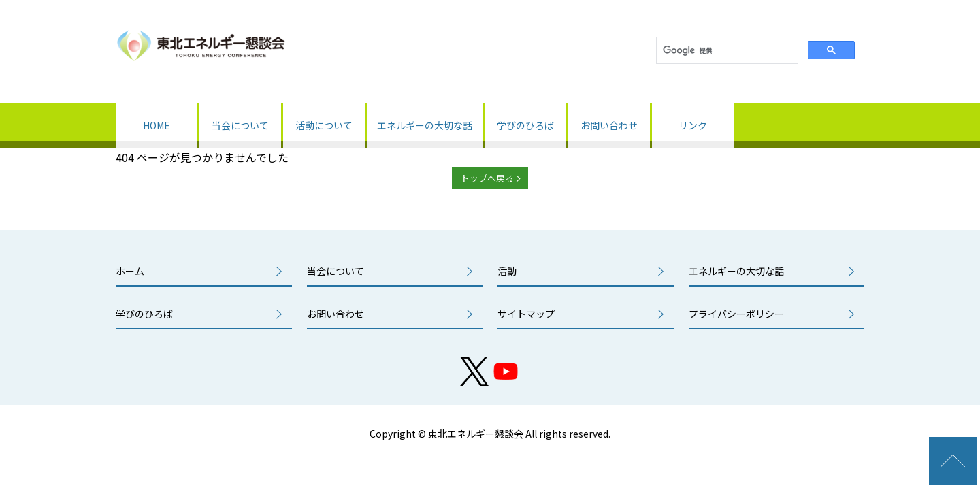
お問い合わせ (609, 125)
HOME (157, 125)
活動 (507, 271)
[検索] (726, 51)
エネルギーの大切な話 (425, 125)
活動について (324, 125)
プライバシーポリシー (736, 314)
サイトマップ (526, 314)
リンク (693, 125)
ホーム (130, 271)
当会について (240, 125)
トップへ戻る (487, 178)
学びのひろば (525, 125)
